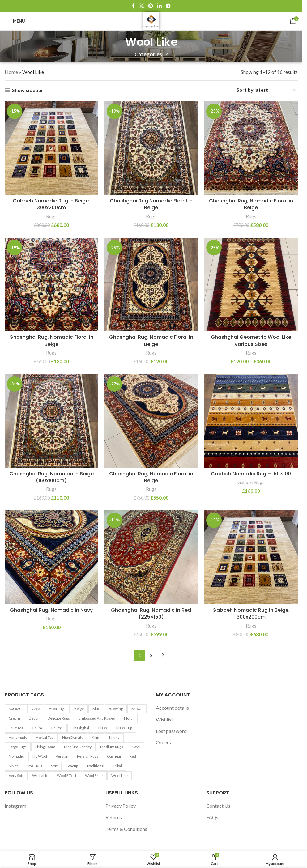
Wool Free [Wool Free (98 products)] (94, 775)
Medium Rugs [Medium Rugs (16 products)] (112, 747)
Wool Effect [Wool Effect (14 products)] (67, 775)
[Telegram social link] (168, 6)
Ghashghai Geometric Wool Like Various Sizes (251, 340)
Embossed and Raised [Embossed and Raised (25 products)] (97, 718)
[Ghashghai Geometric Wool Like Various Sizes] (251, 285)
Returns (114, 817)
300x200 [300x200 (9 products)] (16, 709)
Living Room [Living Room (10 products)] (45, 747)
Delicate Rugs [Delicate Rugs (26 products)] (59, 718)
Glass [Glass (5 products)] (102, 728)
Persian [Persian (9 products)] (62, 756)
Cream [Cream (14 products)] (14, 718)
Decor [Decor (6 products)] (34, 718)
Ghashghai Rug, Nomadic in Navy (51, 610)
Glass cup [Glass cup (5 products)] (124, 728)
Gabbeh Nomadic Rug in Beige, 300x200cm (51, 204)
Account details (172, 708)
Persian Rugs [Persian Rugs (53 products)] (88, 756)
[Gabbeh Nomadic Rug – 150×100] (251, 421)
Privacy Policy (121, 806)
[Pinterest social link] (151, 6)
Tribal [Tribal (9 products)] (117, 766)
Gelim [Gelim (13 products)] (37, 728)
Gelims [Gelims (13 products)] (57, 728)
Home (11, 72)
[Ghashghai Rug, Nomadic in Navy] (51, 557)
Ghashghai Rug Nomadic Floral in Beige (151, 204)
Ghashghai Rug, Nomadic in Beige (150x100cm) (51, 477)
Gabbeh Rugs (251, 482)
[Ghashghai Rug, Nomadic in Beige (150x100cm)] (51, 421)
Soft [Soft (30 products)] (54, 766)
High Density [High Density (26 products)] (73, 737)
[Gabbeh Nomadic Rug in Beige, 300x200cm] (51, 148)
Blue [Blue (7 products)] (96, 709)
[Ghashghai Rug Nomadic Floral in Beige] (151, 148)
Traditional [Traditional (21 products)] (95, 766)
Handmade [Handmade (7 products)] (18, 737)
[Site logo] (151, 20)
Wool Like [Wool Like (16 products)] (119, 775)
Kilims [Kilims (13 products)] (114, 737)
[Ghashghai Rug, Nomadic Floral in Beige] (251, 148)
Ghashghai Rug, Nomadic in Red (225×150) (151, 613)
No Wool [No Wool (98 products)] (40, 756)
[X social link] (141, 6)
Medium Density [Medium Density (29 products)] (78, 747)
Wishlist (164, 719)
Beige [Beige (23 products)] (79, 709)
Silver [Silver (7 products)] (13, 766)
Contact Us (218, 806)
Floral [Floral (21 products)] (129, 718)
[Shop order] (267, 90)
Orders (163, 742)
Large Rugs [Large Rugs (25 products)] (18, 747)
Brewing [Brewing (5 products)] (116, 709)
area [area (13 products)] (36, 709)
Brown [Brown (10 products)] (137, 709)
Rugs (51, 216)
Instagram (15, 806)
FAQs (212, 817)
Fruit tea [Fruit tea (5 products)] (16, 728)
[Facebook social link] (133, 6)
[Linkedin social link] (159, 6)
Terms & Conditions (126, 829)
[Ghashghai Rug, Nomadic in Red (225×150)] (151, 557)
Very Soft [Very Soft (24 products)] (16, 775)
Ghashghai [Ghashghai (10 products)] (80, 728)
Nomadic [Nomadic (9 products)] (16, 756)
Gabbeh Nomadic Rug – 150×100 (251, 474)
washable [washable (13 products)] (40, 775)
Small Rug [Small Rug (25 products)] (34, 766)
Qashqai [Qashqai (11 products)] (114, 756)
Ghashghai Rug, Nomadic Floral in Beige (251, 204)
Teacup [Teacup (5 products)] (72, 766)
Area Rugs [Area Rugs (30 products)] (57, 709)
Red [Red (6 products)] (133, 756)
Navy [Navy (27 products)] (136, 747)
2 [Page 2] (151, 655)
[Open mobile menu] (15, 21)
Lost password (171, 731)
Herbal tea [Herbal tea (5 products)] (45, 737)
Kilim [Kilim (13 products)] (96, 737)
